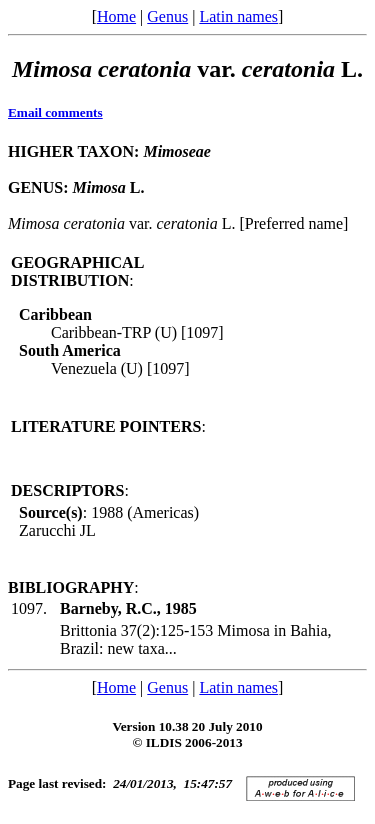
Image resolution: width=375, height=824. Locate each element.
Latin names (238, 16)
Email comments (55, 112)
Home (116, 16)
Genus (167, 16)
